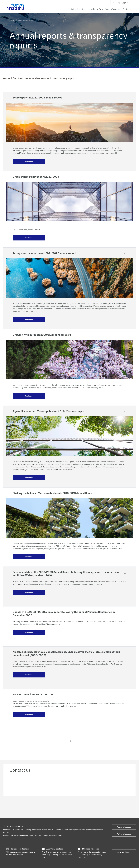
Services (85, 9)
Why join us (104, 9)
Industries (76, 9)
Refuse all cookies (124, 834)
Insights (94, 9)
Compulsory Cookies (20, 849)
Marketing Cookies (91, 849)
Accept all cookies (124, 827)
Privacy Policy (57, 836)
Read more (29, 161)
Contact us (127, 9)
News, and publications (26, 18)
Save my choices (124, 852)
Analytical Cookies (55, 849)
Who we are (116, 9)
